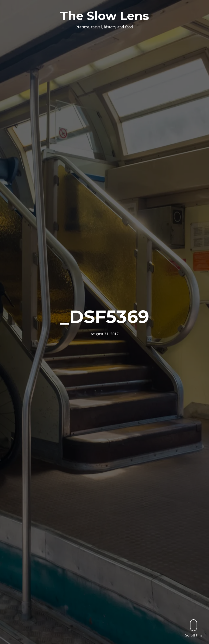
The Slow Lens (104, 16)
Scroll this (194, 628)
